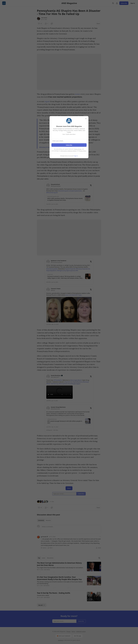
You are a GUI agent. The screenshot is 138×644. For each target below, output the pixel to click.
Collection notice (81, 631)
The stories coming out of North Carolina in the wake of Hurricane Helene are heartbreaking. (60, 583)
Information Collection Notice (68, 151)
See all (42, 605)
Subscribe (124, 3)
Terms (73, 631)
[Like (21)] (40, 24)
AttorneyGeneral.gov (48, 147)
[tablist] (44, 520)
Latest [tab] (44, 558)
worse (77, 94)
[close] (86, 119)
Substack (61, 640)
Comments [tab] (41, 520)
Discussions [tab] (50, 558)
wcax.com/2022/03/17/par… (74, 295)
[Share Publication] (117, 3)
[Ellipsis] (100, 537)
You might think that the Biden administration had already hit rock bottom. (60, 568)
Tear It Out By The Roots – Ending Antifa (54, 593)
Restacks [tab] (48, 520)
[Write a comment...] (71, 529)
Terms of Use (78, 149)
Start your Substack (63, 636)
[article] (69, 567)
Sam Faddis (44, 18)
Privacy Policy (83, 151)
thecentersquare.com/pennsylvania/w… (70, 191)
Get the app (78, 636)
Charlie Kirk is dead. (43, 595)
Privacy (68, 631)
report (47, 101)
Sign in (133, 3)
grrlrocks (44, 537)
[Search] (113, 3)
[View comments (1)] (47, 24)
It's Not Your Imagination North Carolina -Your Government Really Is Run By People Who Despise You (59, 578)
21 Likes (52, 502)
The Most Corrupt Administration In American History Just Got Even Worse (59, 564)
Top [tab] (39, 558)
